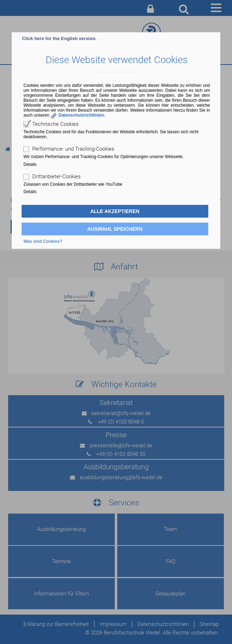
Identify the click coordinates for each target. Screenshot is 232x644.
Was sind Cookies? (43, 241)
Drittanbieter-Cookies (56, 177)
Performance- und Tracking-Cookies (73, 149)
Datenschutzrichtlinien (81, 115)
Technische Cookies (55, 124)
